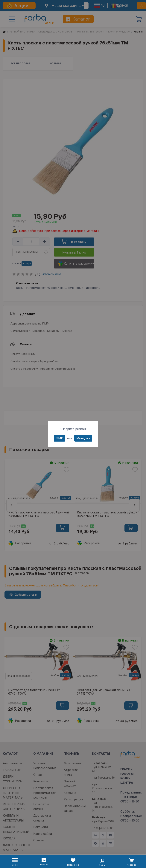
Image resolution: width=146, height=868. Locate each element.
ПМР (59, 438)
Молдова (83, 438)
